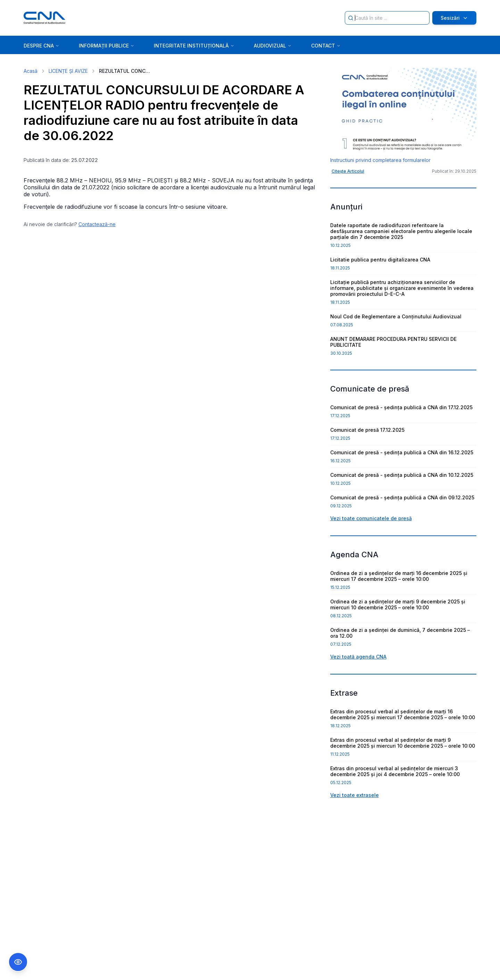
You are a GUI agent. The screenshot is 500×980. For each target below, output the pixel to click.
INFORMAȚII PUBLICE (107, 46)
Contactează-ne (97, 224)
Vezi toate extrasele (355, 795)
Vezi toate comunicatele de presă (371, 518)
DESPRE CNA (41, 46)
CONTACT (326, 46)
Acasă (31, 71)
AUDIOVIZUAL (273, 46)
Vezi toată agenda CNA (358, 657)
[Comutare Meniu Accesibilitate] (18, 962)
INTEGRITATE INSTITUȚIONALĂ (194, 46)
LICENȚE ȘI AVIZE (68, 71)
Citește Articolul (348, 171)
